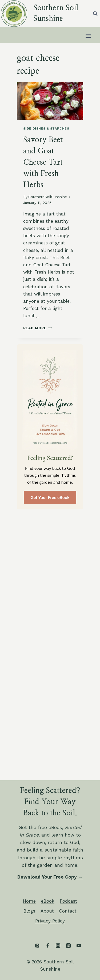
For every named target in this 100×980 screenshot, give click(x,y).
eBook (48, 901)
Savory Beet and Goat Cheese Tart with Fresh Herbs (43, 162)
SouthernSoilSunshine (48, 197)
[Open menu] (88, 36)
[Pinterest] (37, 946)
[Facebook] (47, 946)
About (47, 911)
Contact (68, 911)
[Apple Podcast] (68, 946)
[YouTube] (79, 946)
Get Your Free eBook (50, 497)
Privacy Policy (50, 921)
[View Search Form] (95, 13)
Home (29, 901)
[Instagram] (58, 946)
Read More (38, 328)
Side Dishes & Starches (46, 128)
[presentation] (50, 101)
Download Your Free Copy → (50, 877)
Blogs (29, 911)
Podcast (68, 901)
